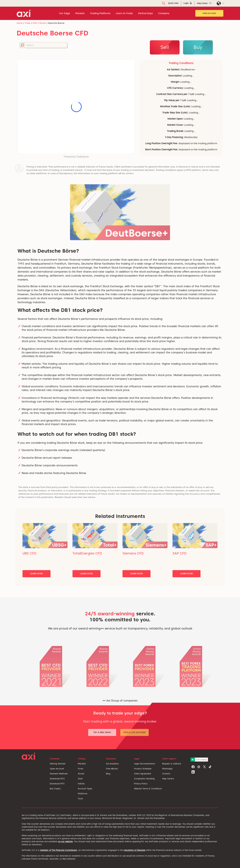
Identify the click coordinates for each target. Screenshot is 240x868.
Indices (81, 784)
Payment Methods (59, 774)
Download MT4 (57, 779)
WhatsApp (167, 769)
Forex (80, 769)
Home (19, 23)
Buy (198, 47)
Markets (82, 764)
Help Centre (168, 779)
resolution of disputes (135, 850)
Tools (80, 799)
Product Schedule (143, 769)
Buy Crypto (55, 789)
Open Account (209, 13)
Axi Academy (112, 764)
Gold (80, 779)
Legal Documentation (145, 764)
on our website (65, 841)
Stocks (43, 23)
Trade (27, 23)
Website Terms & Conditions (148, 789)
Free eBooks (112, 769)
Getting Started (58, 764)
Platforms (83, 794)
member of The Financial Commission (58, 850)
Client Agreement (143, 774)
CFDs (35, 23)
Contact (166, 774)
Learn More (37, 574)
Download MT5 (57, 784)
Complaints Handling (144, 779)
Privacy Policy (141, 784)
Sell (165, 47)
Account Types (85, 789)
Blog (108, 774)
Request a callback (172, 764)
